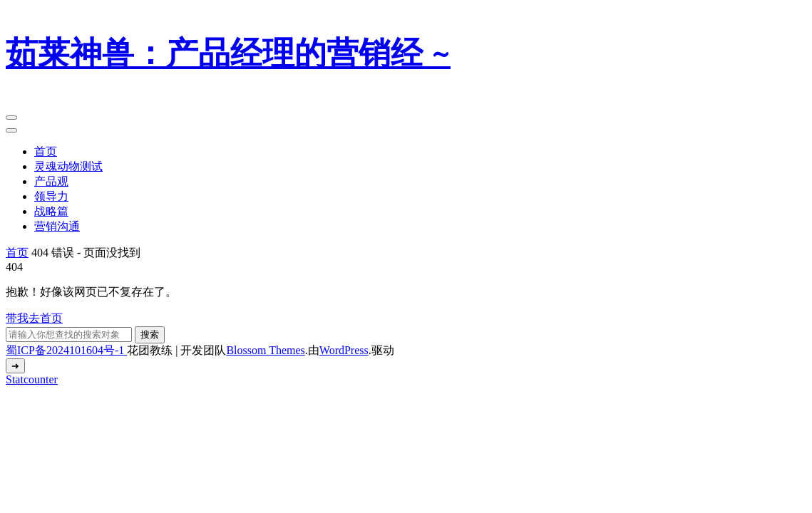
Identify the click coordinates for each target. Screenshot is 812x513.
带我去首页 (34, 318)
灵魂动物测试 (68, 166)
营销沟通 (57, 226)
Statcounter (32, 379)
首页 (46, 151)
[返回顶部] (15, 366)
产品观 (51, 181)
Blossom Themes (265, 350)
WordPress (344, 350)
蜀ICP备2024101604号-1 (66, 350)
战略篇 (51, 211)
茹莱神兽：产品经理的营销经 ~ (228, 54)
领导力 (51, 196)
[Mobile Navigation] (11, 118)
